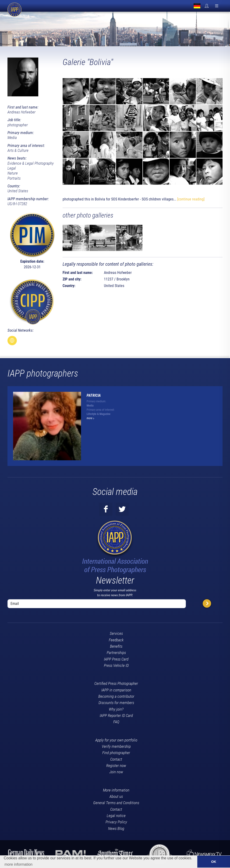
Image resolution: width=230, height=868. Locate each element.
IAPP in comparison (116, 690)
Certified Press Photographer (116, 683)
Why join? (116, 709)
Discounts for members (116, 703)
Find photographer (116, 753)
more (90, 418)
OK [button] (214, 862)
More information (116, 790)
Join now (116, 772)
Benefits (116, 646)
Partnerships (116, 653)
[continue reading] (191, 199)
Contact (116, 759)
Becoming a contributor (116, 696)
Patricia (94, 395)
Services (116, 633)
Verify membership (116, 746)
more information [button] (18, 864)
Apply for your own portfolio (116, 740)
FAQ (116, 722)
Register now (116, 766)
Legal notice (116, 816)
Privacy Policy (116, 822)
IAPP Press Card (116, 659)
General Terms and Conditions (116, 803)
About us (116, 796)
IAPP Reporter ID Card (116, 715)
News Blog (116, 828)
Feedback (116, 640)
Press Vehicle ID (116, 665)
